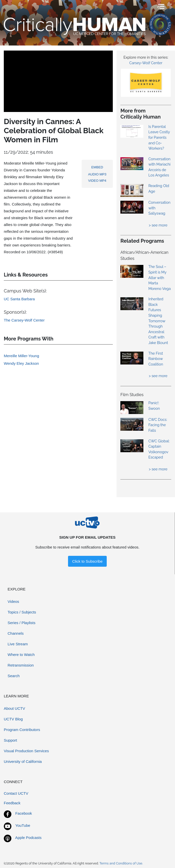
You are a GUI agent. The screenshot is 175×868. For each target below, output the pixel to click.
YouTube (23, 825)
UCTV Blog (13, 719)
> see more (158, 225)
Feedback (12, 803)
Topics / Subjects (22, 612)
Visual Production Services (26, 751)
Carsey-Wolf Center (146, 63)
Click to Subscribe (87, 561)
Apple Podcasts (28, 838)
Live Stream (18, 644)
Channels (16, 633)
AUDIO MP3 (97, 174)
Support (10, 740)
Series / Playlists (21, 623)
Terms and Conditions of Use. (121, 863)
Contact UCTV (16, 793)
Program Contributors (22, 730)
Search (14, 676)
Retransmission (21, 665)
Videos (13, 601)
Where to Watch (21, 655)
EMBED (97, 167)
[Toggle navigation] (161, 7)
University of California (23, 761)
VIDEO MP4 (97, 181)
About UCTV (14, 708)
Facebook (24, 813)
